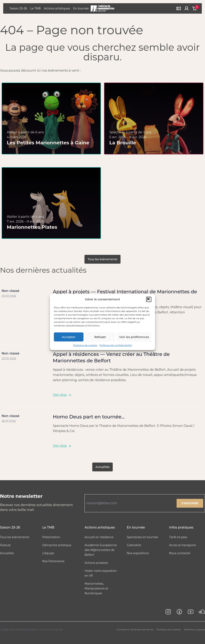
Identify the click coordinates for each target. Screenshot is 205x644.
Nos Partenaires (53, 561)
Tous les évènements (102, 259)
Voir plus (62, 395)
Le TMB (35, 8)
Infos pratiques (181, 527)
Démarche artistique (57, 545)
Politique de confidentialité (116, 345)
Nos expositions (138, 553)
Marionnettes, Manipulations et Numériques (96, 588)
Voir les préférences (134, 337)
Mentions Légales (194, 629)
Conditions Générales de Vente (135, 629)
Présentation (51, 537)
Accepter (69, 337)
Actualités (103, 467)
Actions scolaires (96, 563)
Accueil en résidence (99, 537)
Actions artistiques (57, 8)
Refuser (100, 337)
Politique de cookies (85, 345)
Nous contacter (180, 553)
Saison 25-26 (18, 8)
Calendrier (134, 545)
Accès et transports (183, 545)
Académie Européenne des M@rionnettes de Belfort (101, 550)
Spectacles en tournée (143, 537)
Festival (5, 545)
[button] (149, 299)
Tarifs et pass (178, 537)
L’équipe (48, 553)
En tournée (81, 8)
